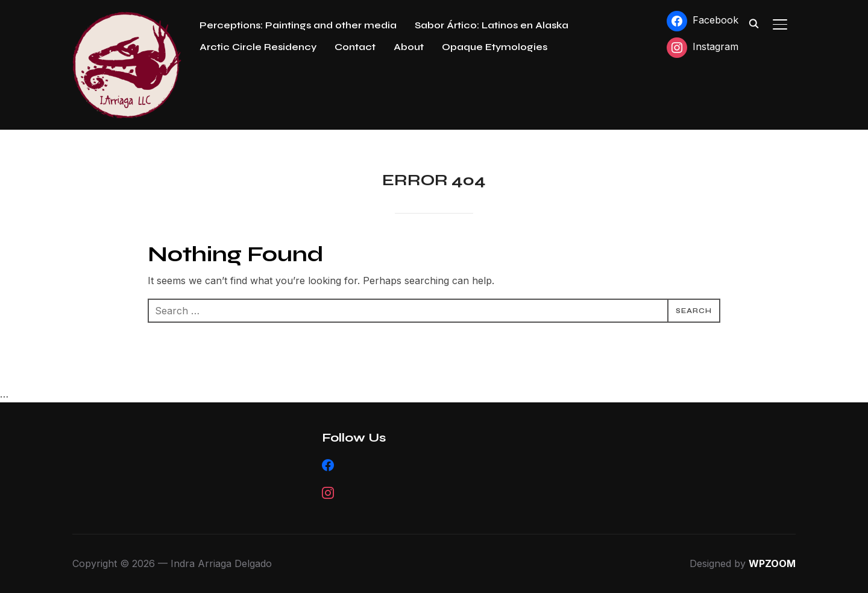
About (409, 47)
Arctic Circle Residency (258, 47)
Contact (355, 47)
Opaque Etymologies (495, 47)
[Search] (753, 23)
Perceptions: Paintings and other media (298, 25)
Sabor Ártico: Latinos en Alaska (492, 25)
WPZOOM (772, 563)
